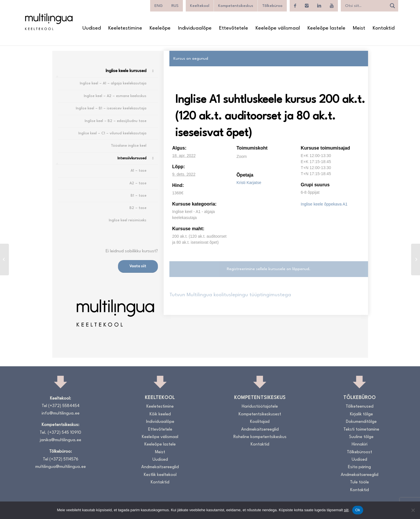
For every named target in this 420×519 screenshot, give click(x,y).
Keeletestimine (160, 407)
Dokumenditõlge (361, 422)
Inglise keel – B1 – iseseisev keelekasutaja (111, 108)
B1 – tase (139, 196)
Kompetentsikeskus (236, 6)
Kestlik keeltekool (160, 475)
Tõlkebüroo (272, 6)
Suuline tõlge (361, 437)
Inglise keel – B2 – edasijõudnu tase (116, 121)
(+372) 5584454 (64, 406)
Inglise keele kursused (126, 71)
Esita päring (359, 467)
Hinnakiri (360, 445)
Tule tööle (359, 482)
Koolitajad (260, 422)
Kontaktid (160, 482)
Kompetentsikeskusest (260, 414)
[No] (413, 510)
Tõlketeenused (360, 407)
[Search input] (365, 6)
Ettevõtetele (160, 430)
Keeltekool (200, 6)
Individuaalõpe (160, 422)
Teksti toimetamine (361, 430)
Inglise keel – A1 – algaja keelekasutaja (113, 83)
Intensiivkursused (132, 158)
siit (346, 510)
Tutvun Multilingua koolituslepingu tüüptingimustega (230, 295)
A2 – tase (138, 183)
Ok (358, 510)
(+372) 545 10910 (64, 433)
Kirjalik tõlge (361, 414)
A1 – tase (139, 171)
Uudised (160, 460)
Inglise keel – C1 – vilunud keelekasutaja (112, 133)
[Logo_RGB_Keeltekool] (49, 22)
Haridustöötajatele (260, 407)
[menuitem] (159, 6)
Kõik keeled (160, 414)
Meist (160, 452)
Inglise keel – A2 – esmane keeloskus (115, 96)
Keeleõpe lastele (160, 445)
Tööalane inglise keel (129, 146)
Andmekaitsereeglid (160, 467)
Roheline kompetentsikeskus (260, 437)
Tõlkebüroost (359, 452)
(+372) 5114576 (64, 459)
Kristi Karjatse (249, 183)
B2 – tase (138, 208)
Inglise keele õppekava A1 (324, 204)
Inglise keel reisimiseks (128, 220)
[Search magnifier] (392, 6)
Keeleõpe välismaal (160, 437)
